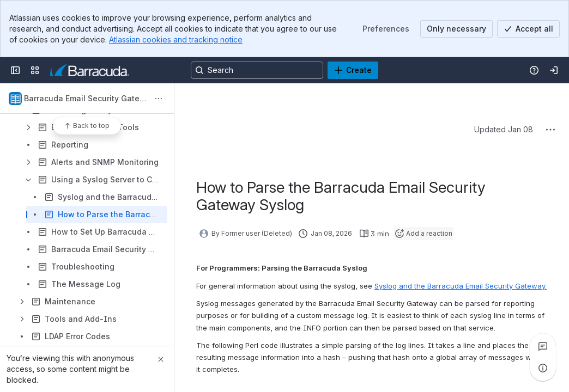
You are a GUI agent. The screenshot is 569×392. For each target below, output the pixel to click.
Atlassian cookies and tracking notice (176, 39)
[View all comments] (543, 346)
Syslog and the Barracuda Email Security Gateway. (461, 286)
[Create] (353, 70)
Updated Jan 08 (504, 129)
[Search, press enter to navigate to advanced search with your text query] (257, 70)
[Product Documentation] (90, 70)
